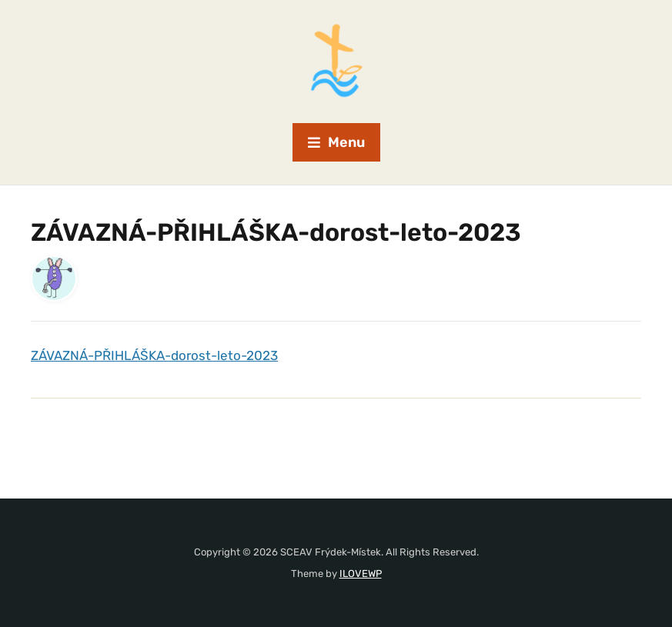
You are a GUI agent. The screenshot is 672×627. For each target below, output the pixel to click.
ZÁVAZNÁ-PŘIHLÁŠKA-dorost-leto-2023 (154, 355)
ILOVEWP (361, 574)
